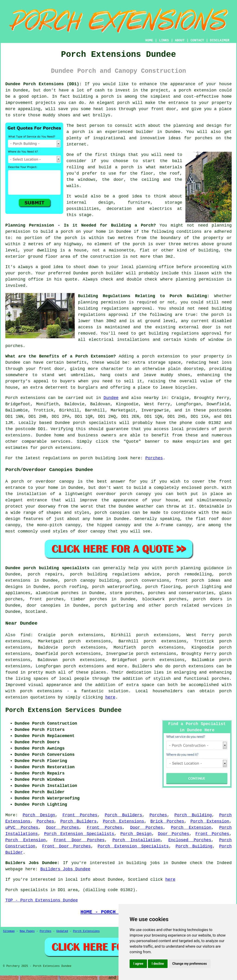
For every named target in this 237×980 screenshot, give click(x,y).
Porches (154, 458)
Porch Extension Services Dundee (63, 710)
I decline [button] (158, 964)
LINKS (164, 40)
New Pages (27, 931)
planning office (155, 267)
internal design (90, 203)
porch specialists (95, 423)
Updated (62, 931)
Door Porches (62, 828)
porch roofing (70, 587)
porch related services (194, 605)
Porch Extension (210, 821)
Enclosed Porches (190, 840)
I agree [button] (138, 964)
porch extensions (193, 666)
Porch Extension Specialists (79, 834)
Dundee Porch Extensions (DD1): (44, 84)
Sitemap (9, 931)
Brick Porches (167, 821)
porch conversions (147, 581)
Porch (12, 398)
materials (171, 167)
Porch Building (193, 815)
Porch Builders (124, 815)
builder (145, 132)
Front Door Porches (79, 840)
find (25, 635)
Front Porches (80, 815)
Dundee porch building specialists (47, 568)
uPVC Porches (22, 828)
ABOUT (180, 40)
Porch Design (39, 815)
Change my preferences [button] (189, 964)
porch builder (107, 273)
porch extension (198, 90)
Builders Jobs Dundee (65, 869)
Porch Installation (136, 840)
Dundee (111, 398)
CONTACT (197, 40)
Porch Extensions (123, 821)
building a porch (93, 97)
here (110, 697)
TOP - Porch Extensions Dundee (42, 900)
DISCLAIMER (220, 40)
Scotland (35, 612)
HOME (149, 40)
